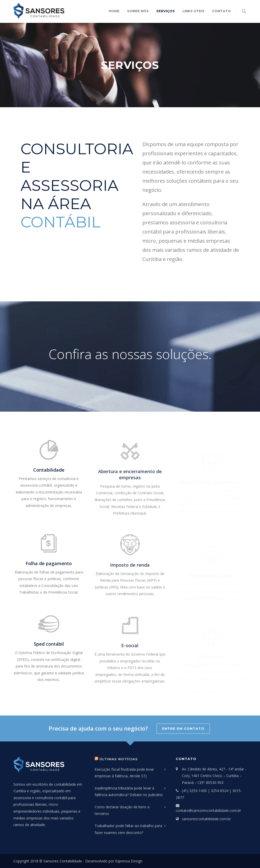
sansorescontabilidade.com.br (206, 819)
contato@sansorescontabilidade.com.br (208, 810)
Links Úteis (193, 11)
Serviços (166, 11)
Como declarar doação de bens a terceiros (122, 810)
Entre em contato (183, 728)
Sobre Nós (138, 11)
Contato (221, 11)
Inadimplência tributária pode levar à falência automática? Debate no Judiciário (129, 792)
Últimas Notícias (119, 759)
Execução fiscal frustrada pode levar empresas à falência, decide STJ (124, 773)
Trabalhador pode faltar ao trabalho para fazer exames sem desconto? (128, 829)
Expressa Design (129, 861)
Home (114, 11)
